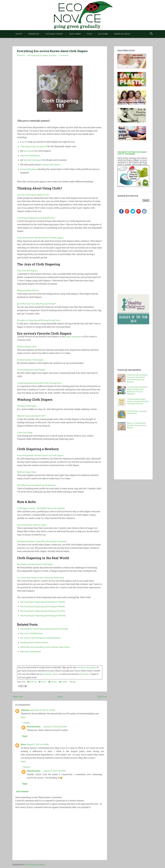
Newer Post (18, 697)
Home (60, 697)
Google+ (53, 682)
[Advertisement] (132, 235)
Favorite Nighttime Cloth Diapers (33, 370)
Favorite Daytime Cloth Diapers (32, 360)
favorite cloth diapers (34, 160)
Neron (24, 745)
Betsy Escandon (34, 727)
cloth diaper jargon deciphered (35, 146)
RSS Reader (86, 674)
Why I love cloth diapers (29, 271)
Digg (73, 682)
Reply (23, 717)
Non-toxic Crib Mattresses (33, 633)
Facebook (47, 674)
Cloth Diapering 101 (34, 55)
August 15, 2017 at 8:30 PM (58, 771)
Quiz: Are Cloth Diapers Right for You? (35, 195)
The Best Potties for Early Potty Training (132, 153)
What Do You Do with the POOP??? (33, 416)
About (19, 34)
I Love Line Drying (26, 432)
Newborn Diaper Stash (28, 347)
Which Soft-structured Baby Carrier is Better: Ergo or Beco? (49, 647)
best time (28, 151)
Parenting (34, 34)
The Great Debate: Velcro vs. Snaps (34, 525)
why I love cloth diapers (31, 156)
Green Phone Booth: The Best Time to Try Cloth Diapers (43, 238)
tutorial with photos (30, 169)
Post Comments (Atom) (36, 866)
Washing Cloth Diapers (28, 406)
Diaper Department (75, 337)
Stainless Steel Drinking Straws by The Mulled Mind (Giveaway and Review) (137, 378)
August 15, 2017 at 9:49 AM (40, 745)
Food (89, 34)
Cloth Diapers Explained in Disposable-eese (38, 218)
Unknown (25, 710)
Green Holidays (122, 34)
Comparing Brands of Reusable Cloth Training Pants (42, 383)
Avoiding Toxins (54, 34)
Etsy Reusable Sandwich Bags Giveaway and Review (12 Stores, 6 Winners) (137, 390)
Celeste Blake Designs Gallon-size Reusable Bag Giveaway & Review (138, 401)
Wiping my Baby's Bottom (29, 290)
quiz (24, 142)
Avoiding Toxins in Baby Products (36, 642)
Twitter (56, 674)
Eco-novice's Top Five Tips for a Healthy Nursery (43, 638)
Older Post (102, 697)
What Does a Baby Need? (32, 652)
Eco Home (103, 34)
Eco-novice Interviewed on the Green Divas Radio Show (44, 578)
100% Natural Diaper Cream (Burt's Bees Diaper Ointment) (45, 541)
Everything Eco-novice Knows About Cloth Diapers (58, 51)
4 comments (64, 55)
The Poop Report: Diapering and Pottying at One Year (46, 611)
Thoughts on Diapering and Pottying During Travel (42, 320)
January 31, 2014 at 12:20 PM (59, 727)
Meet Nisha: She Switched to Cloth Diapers (37, 564)
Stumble (63, 682)
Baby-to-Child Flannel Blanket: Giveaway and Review (137, 426)
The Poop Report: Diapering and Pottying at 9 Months (46, 606)
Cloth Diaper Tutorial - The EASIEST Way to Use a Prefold (45, 508)
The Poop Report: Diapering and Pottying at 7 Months (46, 602)
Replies (27, 723)
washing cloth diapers (52, 165)
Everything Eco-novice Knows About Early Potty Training (48, 629)
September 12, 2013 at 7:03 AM (45, 710)
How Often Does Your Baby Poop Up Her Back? (39, 304)
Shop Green (75, 34)
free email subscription (87, 667)
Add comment (23, 793)
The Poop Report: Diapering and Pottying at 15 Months (46, 616)
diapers (45, 55)
